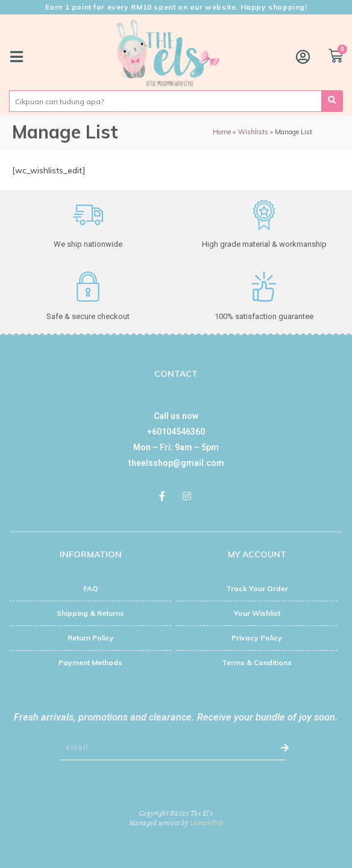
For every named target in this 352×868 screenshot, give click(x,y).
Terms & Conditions (257, 662)
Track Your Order (257, 588)
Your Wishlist (257, 613)
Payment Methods (90, 662)
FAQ (91, 588)
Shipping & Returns (90, 613)
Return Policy (91, 638)
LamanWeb (207, 823)
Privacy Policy (257, 638)
